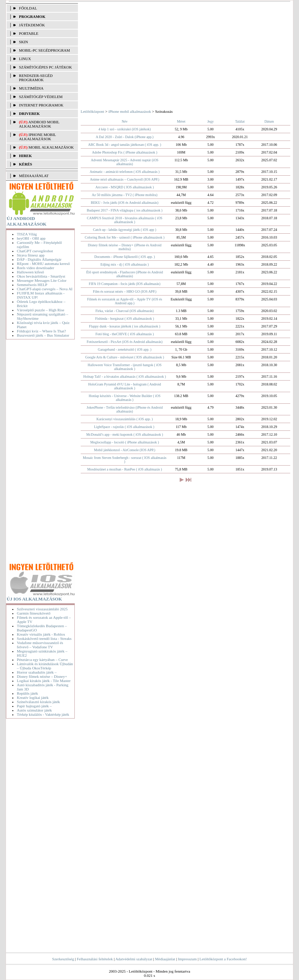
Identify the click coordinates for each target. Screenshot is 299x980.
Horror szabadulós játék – (37, 672)
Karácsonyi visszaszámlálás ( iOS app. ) (125, 419)
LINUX (25, 59)
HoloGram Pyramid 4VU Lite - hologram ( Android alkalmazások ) (124, 386)
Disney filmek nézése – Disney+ (42, 676)
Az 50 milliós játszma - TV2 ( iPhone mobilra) (125, 195)
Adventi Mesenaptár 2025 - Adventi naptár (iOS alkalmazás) (125, 162)
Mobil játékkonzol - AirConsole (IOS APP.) (125, 450)
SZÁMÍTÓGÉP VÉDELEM (41, 97)
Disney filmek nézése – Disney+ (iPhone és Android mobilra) (125, 247)
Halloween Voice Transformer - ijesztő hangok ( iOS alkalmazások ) (125, 367)
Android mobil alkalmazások (39, 124)
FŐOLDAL (28, 8)
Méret (181, 121)
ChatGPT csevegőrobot (35, 251)
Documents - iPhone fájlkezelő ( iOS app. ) (125, 257)
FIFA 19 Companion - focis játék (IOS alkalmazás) (125, 284)
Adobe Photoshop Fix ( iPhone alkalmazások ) (125, 152)
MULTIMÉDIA (31, 88)
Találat (240, 121)
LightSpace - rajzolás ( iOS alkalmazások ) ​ (125, 427)
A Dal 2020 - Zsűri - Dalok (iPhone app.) (125, 137)
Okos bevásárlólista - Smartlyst (41, 276)
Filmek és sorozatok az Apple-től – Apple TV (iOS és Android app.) (125, 301)
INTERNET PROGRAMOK (41, 105)
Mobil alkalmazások (51, 147)
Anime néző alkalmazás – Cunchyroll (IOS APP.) (124, 179)
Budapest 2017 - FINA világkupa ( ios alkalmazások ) (125, 210)
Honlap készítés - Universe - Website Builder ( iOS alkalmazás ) (125, 398)
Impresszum (187, 959)
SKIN (24, 42)
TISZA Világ (27, 234)
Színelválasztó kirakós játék (38, 702)
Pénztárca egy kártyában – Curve (42, 660)
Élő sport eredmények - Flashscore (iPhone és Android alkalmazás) (125, 274)
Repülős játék (27, 693)
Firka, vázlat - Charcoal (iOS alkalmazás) (125, 311)
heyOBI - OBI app (31, 238)
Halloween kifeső (30, 272)
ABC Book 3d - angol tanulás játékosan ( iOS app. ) (125, 145)
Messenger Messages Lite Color (42, 280)
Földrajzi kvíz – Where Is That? (41, 331)
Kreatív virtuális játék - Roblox (41, 634)
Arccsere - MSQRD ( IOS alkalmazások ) (125, 187)
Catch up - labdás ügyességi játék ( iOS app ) (125, 230)
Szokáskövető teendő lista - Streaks (44, 638)
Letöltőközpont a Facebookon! (223, 959)
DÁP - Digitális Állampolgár (39, 259)
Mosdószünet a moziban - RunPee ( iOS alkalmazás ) (124, 469)
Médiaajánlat (165, 959)
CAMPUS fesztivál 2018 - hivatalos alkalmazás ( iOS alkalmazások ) (124, 220)
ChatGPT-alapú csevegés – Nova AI (45, 289)
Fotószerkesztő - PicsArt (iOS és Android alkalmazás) (125, 342)
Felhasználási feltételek (95, 959)
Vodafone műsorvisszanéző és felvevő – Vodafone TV (40, 645)
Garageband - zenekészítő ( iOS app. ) (125, 349)
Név (125, 121)
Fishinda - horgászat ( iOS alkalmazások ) (125, 319)
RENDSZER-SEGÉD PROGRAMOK (36, 78)
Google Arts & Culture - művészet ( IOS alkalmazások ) (125, 357)
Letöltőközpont (92, 111)
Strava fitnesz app (31, 255)
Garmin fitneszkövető (34, 613)
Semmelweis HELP (32, 285)
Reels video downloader (35, 268)
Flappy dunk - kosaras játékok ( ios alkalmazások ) (124, 326)
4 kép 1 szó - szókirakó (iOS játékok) (124, 129)
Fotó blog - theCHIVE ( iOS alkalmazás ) (125, 334)
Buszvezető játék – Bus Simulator (43, 335)
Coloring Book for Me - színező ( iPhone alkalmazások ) (125, 237)
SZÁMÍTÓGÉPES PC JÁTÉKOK (45, 67)
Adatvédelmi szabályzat (134, 959)
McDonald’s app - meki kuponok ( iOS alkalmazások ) (125, 434)
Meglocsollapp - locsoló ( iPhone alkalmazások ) (125, 442)
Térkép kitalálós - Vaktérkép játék (43, 714)
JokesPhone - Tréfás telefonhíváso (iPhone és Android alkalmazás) (125, 409)
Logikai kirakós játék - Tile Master (44, 681)
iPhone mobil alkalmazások (37, 137)
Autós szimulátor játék (34, 710)
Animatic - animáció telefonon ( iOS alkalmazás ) (125, 172)
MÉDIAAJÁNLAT (34, 176)
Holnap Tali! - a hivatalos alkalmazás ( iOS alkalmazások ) (124, 377)
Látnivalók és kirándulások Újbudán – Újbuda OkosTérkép (45, 666)
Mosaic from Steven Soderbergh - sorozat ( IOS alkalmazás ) (125, 460)
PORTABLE (29, 33)
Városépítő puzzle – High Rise (41, 310)
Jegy (211, 121)
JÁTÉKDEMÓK (32, 25)
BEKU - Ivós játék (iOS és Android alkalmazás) (125, 203)
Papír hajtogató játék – (34, 706)
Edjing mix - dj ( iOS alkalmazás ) (124, 264)
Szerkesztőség (63, 959)
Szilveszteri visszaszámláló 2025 (42, 609)
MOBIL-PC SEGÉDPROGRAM (44, 50)
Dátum (269, 121)
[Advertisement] (42, 452)
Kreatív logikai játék (33, 697)
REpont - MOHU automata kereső (43, 264)
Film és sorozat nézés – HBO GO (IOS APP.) (125, 291)
